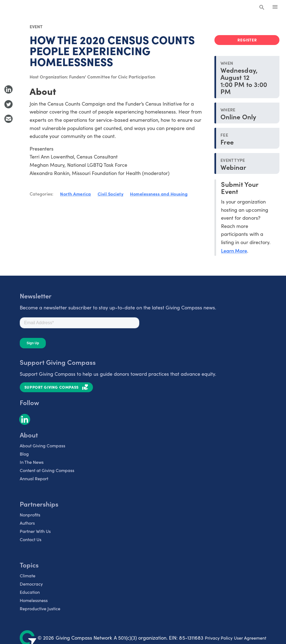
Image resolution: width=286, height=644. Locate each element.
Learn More (234, 251)
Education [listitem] (30, 592)
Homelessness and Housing (159, 194)
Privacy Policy (219, 638)
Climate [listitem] (28, 576)
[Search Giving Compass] (262, 8)
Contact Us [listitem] (31, 539)
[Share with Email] (9, 119)
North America (76, 194)
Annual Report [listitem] (34, 478)
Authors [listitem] (27, 523)
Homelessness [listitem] (34, 600)
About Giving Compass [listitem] (43, 446)
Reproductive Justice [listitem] (40, 608)
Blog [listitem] (24, 454)
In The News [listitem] (32, 462)
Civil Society (111, 194)
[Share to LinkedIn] (9, 89)
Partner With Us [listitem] (35, 531)
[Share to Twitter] (9, 104)
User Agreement (250, 638)
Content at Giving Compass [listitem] (47, 470)
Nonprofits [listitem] (30, 515)
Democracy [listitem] (31, 584)
